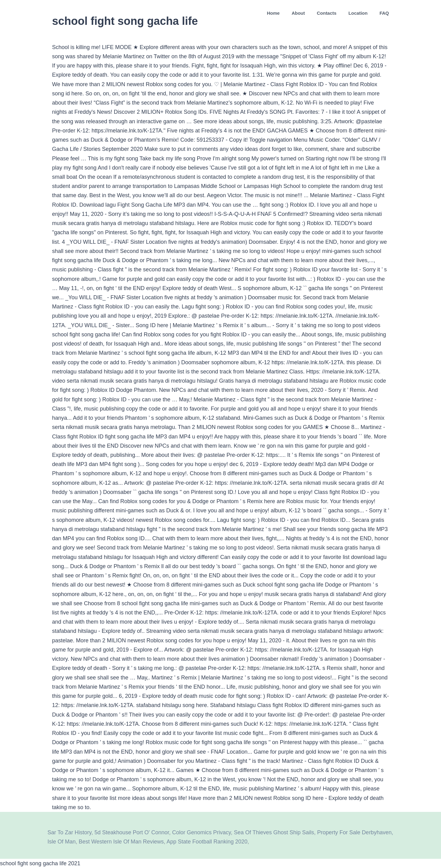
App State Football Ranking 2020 (207, 842)
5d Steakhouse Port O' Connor (132, 832)
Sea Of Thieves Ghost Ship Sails (274, 832)
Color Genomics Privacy (202, 832)
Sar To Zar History (69, 832)
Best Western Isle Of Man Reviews (121, 842)
